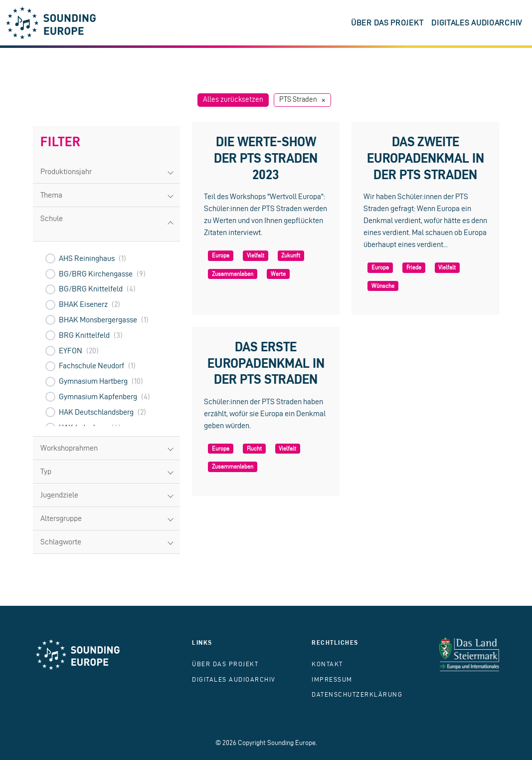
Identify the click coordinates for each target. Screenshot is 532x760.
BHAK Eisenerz (83, 304)
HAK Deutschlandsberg (96, 412)
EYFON (71, 351)
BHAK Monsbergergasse (98, 320)
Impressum (332, 679)
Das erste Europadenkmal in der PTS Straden (266, 363)
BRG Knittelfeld (84, 335)
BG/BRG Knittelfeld (91, 289)
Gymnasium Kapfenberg (98, 396)
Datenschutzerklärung (357, 694)
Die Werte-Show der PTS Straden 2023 (266, 158)
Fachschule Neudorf (91, 366)
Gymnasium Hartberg (93, 381)
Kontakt (327, 664)
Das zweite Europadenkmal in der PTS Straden (426, 158)
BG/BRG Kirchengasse (96, 274)
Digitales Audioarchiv (477, 23)
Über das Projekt (387, 23)
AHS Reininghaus (87, 258)
